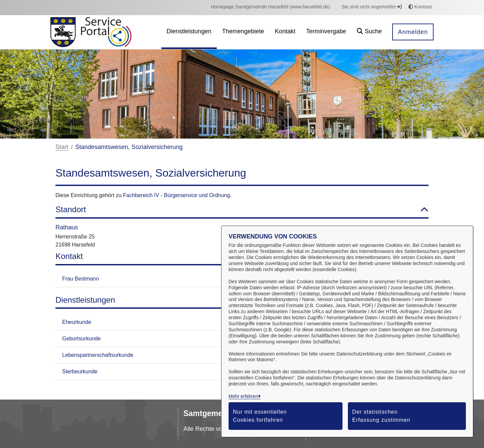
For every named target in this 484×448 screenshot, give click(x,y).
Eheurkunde (77, 322)
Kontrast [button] (420, 7)
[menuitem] (271, 7)
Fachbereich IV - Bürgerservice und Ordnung (176, 195)
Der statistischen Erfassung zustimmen (381, 416)
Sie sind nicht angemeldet (372, 7)
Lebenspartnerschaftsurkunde (98, 355)
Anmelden (413, 32)
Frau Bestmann (80, 279)
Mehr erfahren (243, 396)
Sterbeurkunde (80, 371)
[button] (369, 32)
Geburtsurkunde (82, 339)
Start (62, 147)
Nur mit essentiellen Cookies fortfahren (260, 416)
